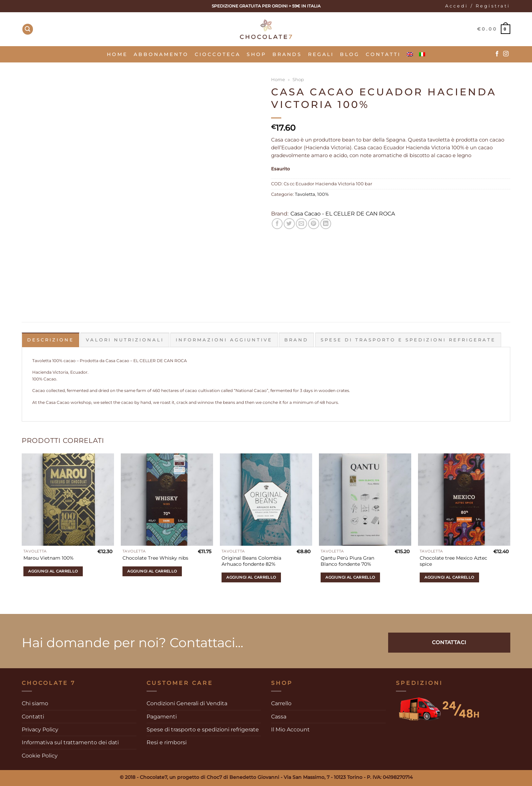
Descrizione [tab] (51, 340)
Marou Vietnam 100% (49, 558)
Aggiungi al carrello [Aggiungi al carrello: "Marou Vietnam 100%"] (53, 571)
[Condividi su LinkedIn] (326, 224)
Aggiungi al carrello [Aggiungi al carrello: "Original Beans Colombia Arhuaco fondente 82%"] (251, 577)
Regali (321, 54)
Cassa (279, 716)
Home (117, 54)
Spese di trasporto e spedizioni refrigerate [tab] (408, 340)
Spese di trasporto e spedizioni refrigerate (203, 729)
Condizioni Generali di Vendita (187, 703)
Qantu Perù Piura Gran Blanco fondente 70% (347, 561)
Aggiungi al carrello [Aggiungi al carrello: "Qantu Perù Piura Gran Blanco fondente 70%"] (350, 577)
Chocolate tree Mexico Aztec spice (453, 561)
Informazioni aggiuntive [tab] (224, 340)
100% (323, 194)
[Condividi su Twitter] (289, 224)
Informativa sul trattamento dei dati (70, 742)
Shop (298, 79)
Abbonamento (161, 54)
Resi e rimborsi (167, 742)
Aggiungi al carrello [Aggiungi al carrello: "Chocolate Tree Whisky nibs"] (152, 571)
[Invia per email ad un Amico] (301, 224)
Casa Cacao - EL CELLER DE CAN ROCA (343, 214)
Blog (350, 54)
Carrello (281, 703)
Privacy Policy (40, 729)
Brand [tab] (296, 340)
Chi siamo (35, 703)
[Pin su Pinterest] (314, 224)
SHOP (256, 54)
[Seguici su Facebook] (497, 54)
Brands (287, 54)
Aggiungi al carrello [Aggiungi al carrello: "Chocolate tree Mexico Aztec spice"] (449, 577)
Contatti (383, 54)
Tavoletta (305, 194)
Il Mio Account (290, 729)
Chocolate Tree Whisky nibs (155, 558)
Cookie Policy (40, 755)
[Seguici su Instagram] (506, 54)
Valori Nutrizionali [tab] (125, 340)
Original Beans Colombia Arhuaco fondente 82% (251, 561)
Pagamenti (162, 716)
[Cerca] (28, 29)
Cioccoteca (218, 54)
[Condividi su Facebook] (277, 224)
